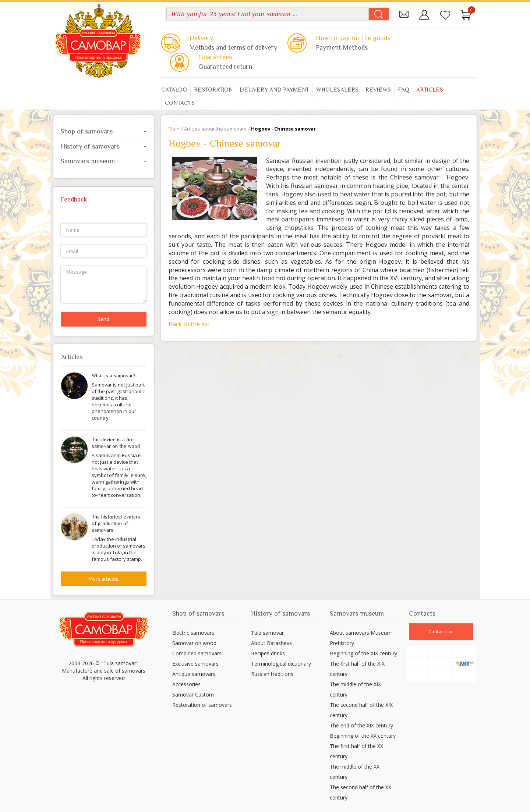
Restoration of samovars (202, 705)
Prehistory (342, 643)
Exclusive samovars (195, 664)
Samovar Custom (193, 695)
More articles (103, 579)
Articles (430, 90)
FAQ (404, 90)
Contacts (180, 103)
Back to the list (189, 324)
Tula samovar (267, 633)
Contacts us (441, 631)
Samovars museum (104, 161)
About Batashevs (271, 643)
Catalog (174, 90)
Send (103, 319)
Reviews (378, 90)
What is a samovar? (114, 375)
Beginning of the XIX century (363, 653)
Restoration (213, 90)
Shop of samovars (104, 131)
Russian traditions (272, 674)
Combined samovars (197, 653)
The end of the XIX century (361, 725)
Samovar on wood (194, 643)
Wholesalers (337, 90)
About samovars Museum (361, 633)
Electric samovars (193, 633)
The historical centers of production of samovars (116, 523)
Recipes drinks (268, 653)
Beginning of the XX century (363, 736)
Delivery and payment (274, 90)
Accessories (186, 684)
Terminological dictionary (281, 664)
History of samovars (104, 146)
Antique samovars (194, 674)
